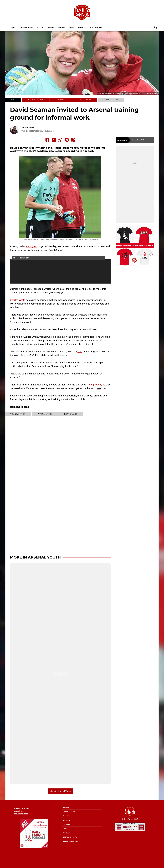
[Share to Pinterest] (73, 140)
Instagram (32, 246)
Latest (13, 27)
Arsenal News (27, 27)
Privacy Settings (70, 841)
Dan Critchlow (27, 127)
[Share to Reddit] (67, 140)
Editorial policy (98, 27)
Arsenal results (20, 811)
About (72, 27)
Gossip (40, 27)
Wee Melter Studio (21, 814)
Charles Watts (18, 300)
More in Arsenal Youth (35, 557)
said (80, 352)
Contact (82, 27)
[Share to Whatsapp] (60, 140)
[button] (156, 27)
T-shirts (61, 27)
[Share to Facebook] (47, 140)
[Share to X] (54, 140)
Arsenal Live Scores (21, 808)
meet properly (94, 385)
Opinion (50, 27)
